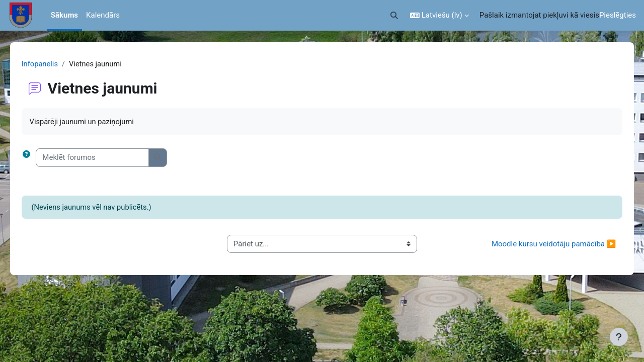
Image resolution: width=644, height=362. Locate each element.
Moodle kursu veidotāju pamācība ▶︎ (539, 244)
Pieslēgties (618, 15)
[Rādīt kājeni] (619, 337)
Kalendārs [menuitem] (103, 15)
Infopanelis (54, 64)
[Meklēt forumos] (107, 158)
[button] (394, 15)
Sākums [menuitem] (64, 15)
